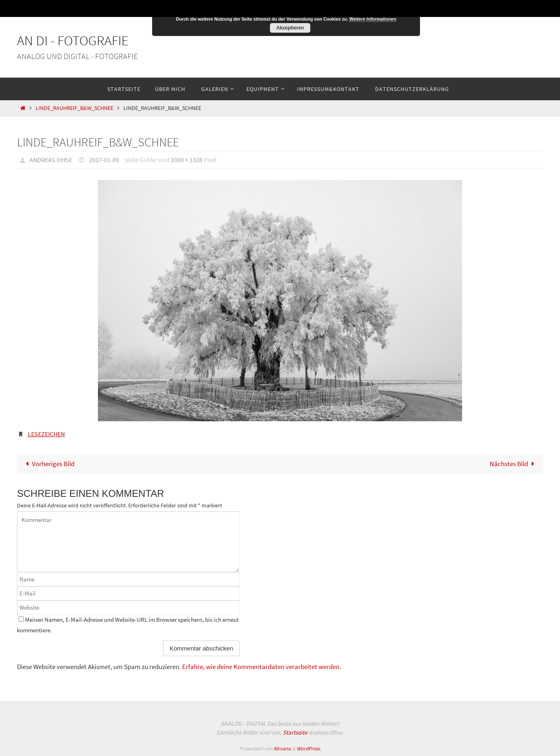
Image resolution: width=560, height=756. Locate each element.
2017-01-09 (104, 160)
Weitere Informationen (373, 19)
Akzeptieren (290, 28)
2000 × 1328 (187, 160)
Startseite (295, 732)
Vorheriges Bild (48, 464)
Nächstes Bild (514, 464)
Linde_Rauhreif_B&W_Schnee (74, 108)
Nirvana (282, 749)
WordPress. (309, 749)
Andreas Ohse (51, 160)
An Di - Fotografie (73, 40)
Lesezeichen (46, 434)
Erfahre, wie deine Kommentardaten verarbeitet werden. (262, 667)
